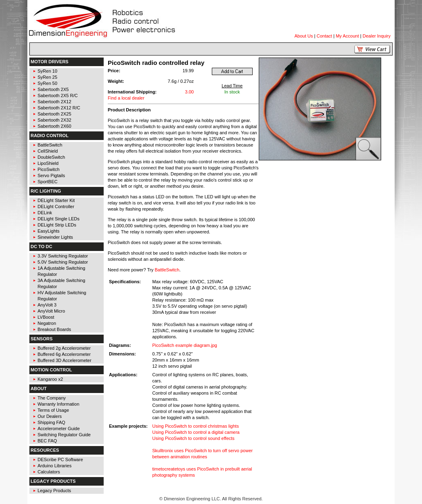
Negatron (47, 323)
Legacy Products (54, 491)
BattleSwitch (50, 145)
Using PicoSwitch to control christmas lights (195, 426)
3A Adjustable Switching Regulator (61, 283)
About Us (304, 36)
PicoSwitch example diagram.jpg (185, 345)
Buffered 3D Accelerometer (64, 360)
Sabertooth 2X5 (53, 89)
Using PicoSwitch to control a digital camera (196, 432)
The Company (52, 398)
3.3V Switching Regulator (63, 256)
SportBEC (48, 182)
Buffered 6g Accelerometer (64, 354)
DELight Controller (56, 206)
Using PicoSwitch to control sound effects (193, 438)
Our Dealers (50, 416)
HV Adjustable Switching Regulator (62, 296)
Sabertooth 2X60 (54, 126)
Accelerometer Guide (59, 429)
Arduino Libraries (54, 466)
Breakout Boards (54, 329)
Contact (324, 36)
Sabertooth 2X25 (54, 114)
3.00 (189, 92)
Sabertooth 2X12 (54, 102)
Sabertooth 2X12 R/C (59, 108)
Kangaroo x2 (50, 379)
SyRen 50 (47, 83)
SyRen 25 (47, 77)
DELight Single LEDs (59, 219)
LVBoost (46, 317)
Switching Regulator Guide (64, 435)
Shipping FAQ (51, 422)
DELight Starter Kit (56, 200)
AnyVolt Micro (51, 311)
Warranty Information (58, 404)
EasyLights (49, 231)
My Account (348, 36)
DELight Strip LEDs (57, 225)
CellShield (48, 151)
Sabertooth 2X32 (54, 120)
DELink (45, 213)
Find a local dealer (126, 98)
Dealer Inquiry (377, 36)
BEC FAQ (47, 441)
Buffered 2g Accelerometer (64, 348)
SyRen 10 (47, 71)
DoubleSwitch (51, 157)
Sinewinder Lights (55, 237)
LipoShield (48, 163)
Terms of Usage (53, 410)
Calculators (49, 472)
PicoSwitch (49, 169)
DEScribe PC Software (60, 460)
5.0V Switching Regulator (63, 262)
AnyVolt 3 (47, 305)
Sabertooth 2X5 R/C (58, 95)
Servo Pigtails (51, 175)
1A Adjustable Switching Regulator (61, 271)
